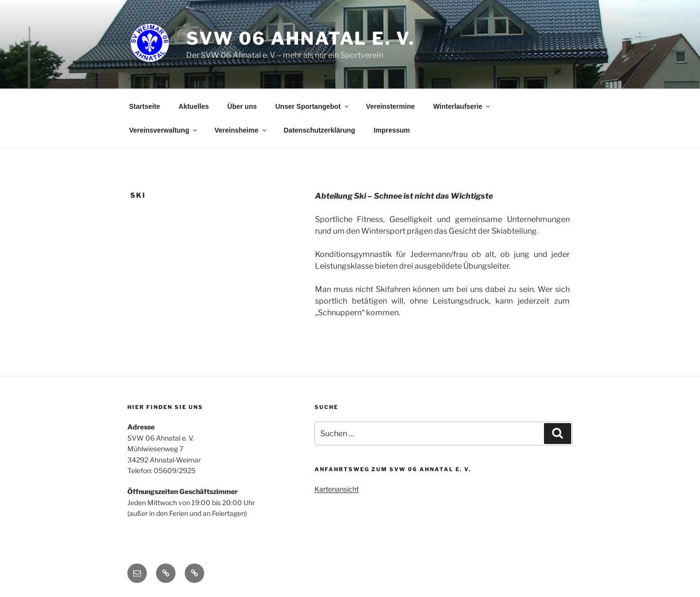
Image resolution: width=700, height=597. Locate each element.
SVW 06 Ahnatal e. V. (301, 38)
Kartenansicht (337, 489)
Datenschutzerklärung (320, 130)
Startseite (145, 106)
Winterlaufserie (462, 106)
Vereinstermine (390, 106)
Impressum (392, 130)
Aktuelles (193, 106)
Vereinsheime (241, 130)
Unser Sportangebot (313, 106)
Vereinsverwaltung (164, 130)
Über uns (242, 106)
